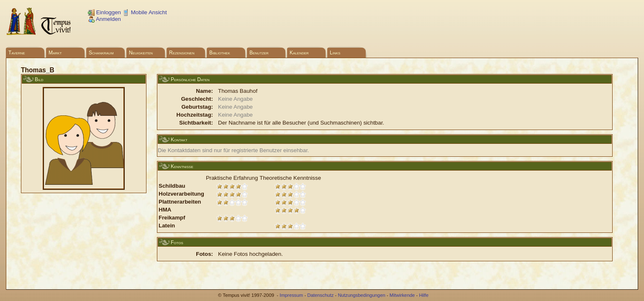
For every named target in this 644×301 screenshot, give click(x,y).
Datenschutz (320, 295)
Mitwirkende (402, 295)
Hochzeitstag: (195, 115)
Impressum (291, 295)
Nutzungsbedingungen (361, 295)
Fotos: (204, 254)
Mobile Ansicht (145, 12)
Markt (55, 53)
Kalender (299, 53)
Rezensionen (182, 53)
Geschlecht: (197, 99)
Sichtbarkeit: (196, 123)
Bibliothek (220, 53)
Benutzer (259, 53)
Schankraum (101, 53)
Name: (204, 91)
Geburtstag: (197, 107)
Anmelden (104, 19)
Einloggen (104, 12)
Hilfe (424, 295)
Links (335, 53)
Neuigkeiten (141, 53)
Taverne (17, 53)
